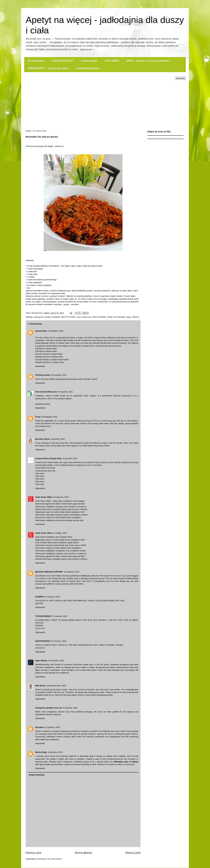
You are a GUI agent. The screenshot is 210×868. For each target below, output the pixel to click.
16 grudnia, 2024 (55, 752)
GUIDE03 (39, 597)
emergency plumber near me (49, 708)
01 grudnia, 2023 (70, 708)
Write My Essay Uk (85, 421)
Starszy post (133, 853)
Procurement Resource (46, 392)
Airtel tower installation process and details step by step (59, 520)
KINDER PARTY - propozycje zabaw (48, 68)
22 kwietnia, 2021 (56, 331)
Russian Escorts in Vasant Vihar (49, 357)
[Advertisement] (105, 102)
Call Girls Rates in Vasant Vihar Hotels (52, 360)
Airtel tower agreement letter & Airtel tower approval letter (60, 504)
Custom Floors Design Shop (48, 458)
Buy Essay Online (102, 446)
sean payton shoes (75, 695)
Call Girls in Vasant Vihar (95, 338)
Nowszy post (33, 853)
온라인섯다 (40, 648)
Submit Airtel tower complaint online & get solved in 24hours (61, 509)
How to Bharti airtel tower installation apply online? (57, 543)
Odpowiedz (40, 366)
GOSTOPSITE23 (43, 641)
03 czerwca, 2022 (52, 597)
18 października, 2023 (56, 686)
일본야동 (39, 603)
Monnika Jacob (42, 439)
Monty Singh (41, 752)
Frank (38, 417)
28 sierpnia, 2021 (59, 375)
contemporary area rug (45, 471)
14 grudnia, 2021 (58, 439)
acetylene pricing (43, 404)
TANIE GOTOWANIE (116, 317)
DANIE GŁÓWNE (52, 317)
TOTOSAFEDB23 (43, 616)
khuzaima (40, 727)
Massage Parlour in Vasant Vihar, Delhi (58, 343)
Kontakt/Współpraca (88, 68)
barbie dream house (125, 667)
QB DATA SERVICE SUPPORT (49, 572)
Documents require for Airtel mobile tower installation (58, 517)
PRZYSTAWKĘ (99, 317)
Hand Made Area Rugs (45, 468)
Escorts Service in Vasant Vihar (49, 354)
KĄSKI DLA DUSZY (63, 61)
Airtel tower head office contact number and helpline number (61, 515)
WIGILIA (136, 317)
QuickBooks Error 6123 (45, 576)
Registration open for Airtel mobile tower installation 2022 (60, 512)
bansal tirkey (41, 331)
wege (128, 317)
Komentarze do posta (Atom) (49, 859)
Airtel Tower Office (44, 497)
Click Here (40, 473)
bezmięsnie (39, 317)
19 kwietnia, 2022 (72, 572)
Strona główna (36, 61)
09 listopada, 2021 (49, 417)
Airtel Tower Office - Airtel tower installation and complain (60, 501)
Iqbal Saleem (41, 661)
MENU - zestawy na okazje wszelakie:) (148, 61)
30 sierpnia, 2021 (65, 392)
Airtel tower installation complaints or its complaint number (61, 551)
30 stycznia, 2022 (61, 497)
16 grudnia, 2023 (52, 727)
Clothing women (43, 375)
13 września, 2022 (56, 661)
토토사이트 (40, 628)
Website (107, 731)
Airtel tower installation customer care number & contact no (61, 507)
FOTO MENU (112, 61)
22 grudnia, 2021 (70, 458)
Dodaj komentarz (37, 775)
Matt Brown (41, 686)
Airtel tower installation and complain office (54, 537)
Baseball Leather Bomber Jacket (83, 379)
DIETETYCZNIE (68, 317)
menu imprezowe (84, 317)
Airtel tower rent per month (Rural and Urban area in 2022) (61, 545)
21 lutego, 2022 (60, 533)
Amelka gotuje (89, 61)
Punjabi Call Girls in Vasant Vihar (50, 362)
